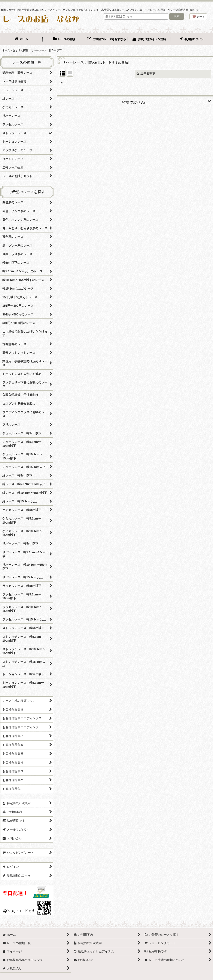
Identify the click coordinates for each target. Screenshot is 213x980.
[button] (135, 101)
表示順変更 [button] (146, 74)
